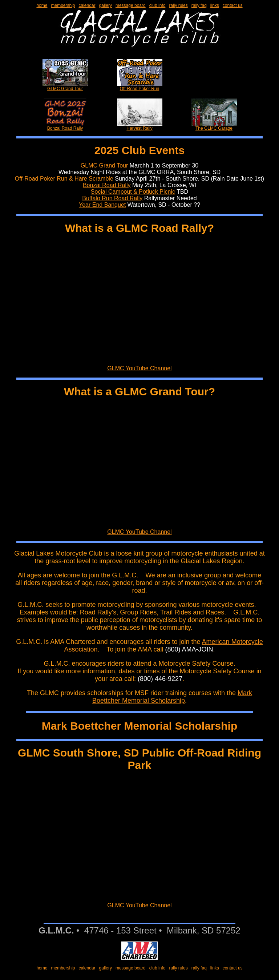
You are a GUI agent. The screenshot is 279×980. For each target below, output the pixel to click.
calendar (87, 5)
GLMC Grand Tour (65, 87)
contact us (233, 5)
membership (63, 5)
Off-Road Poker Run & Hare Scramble (64, 179)
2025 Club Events (139, 150)
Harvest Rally (140, 126)
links (215, 5)
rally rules (178, 5)
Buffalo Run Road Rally (112, 198)
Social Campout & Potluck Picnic (133, 192)
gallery (106, 5)
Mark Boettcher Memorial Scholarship (172, 697)
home (42, 5)
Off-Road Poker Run (140, 87)
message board (131, 5)
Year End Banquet (102, 205)
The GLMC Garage (214, 126)
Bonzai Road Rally (65, 126)
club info (157, 5)
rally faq (199, 5)
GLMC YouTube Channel (139, 368)
